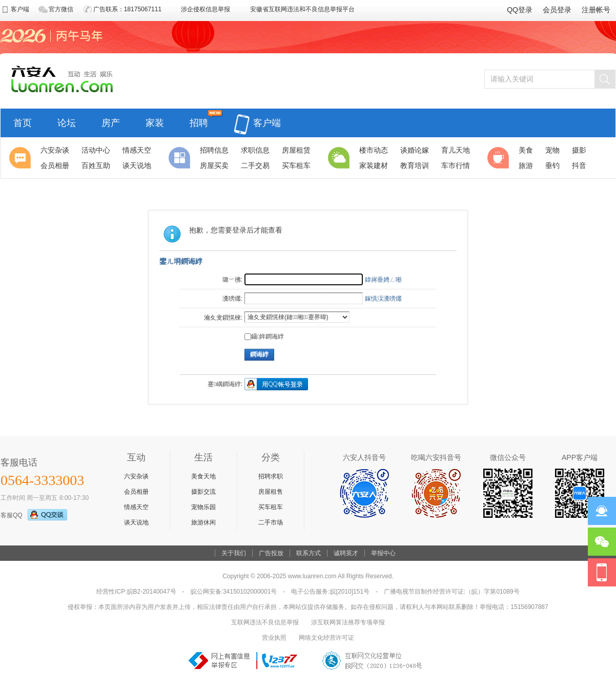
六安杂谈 (136, 476)
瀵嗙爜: (232, 299)
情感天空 (136, 507)
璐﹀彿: (232, 280)
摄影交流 (203, 492)
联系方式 (309, 553)
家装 (155, 122)
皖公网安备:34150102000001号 (234, 592)
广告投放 (271, 553)
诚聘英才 (346, 553)
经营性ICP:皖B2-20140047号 (136, 592)
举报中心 (383, 553)
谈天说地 (136, 522)
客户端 (257, 117)
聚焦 (22, 158)
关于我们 (234, 553)
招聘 (199, 122)
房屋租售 (271, 492)
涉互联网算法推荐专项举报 (348, 622)
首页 (23, 122)
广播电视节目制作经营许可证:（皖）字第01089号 (452, 592)
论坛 (67, 122)
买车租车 (271, 507)
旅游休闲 (203, 522)
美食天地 (203, 476)
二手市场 (271, 522)
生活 (340, 158)
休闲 (500, 158)
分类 (181, 158)
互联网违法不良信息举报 (265, 622)
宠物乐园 (203, 507)
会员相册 (136, 492)
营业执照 (274, 638)
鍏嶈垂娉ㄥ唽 (383, 280)
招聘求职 (271, 476)
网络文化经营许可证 (326, 638)
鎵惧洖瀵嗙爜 (383, 299)
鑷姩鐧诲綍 (264, 337)
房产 (111, 122)
